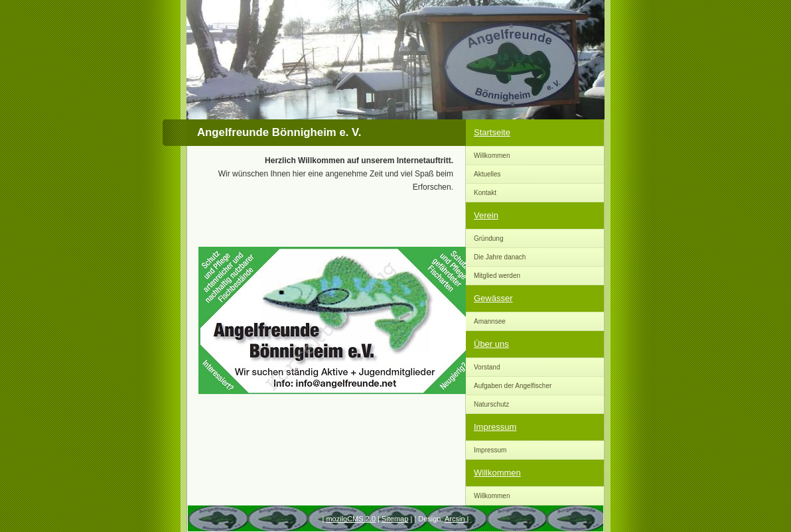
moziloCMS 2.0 (351, 519)
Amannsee (490, 321)
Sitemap (395, 519)
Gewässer (493, 298)
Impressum (495, 427)
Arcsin (455, 519)
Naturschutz (491, 404)
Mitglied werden (497, 276)
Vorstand (487, 367)
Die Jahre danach (500, 257)
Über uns (491, 344)
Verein (486, 215)
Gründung (488, 238)
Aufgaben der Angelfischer (513, 386)
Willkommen (492, 156)
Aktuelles (487, 174)
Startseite (492, 132)
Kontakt (485, 193)
